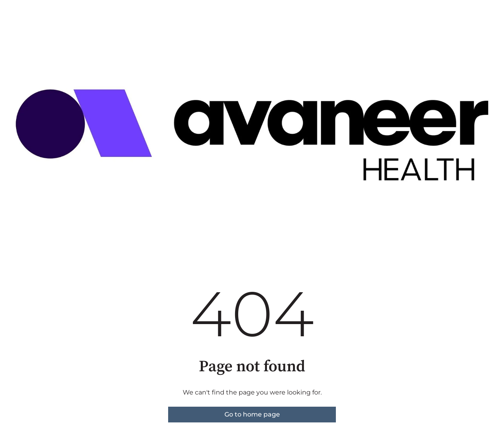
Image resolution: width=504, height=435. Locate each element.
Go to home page (252, 414)
